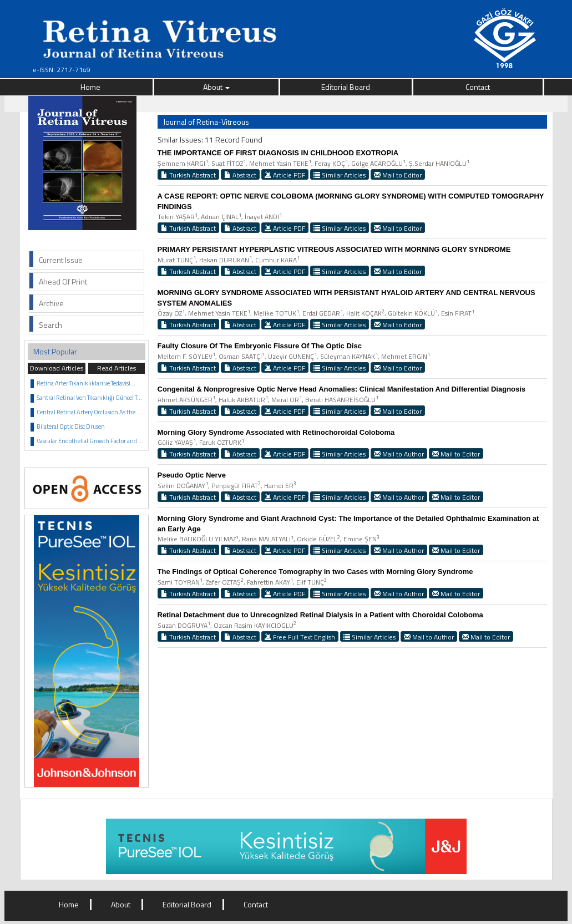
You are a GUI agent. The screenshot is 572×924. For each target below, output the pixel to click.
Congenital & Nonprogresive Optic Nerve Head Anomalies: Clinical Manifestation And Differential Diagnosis (342, 389)
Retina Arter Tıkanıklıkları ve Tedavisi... (86, 383)
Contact (478, 87)
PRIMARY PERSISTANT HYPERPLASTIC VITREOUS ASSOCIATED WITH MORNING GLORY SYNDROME (334, 249)
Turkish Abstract (188, 175)
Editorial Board (346, 87)
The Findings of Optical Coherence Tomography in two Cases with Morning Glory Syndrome (315, 572)
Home (90, 87)
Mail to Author (399, 454)
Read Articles (117, 368)
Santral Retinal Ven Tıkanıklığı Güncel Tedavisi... (98, 398)
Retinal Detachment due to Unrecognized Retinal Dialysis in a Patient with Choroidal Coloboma (320, 615)
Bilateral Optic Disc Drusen (71, 427)
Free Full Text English (300, 637)
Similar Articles (340, 175)
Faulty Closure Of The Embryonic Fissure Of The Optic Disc (260, 346)
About (216, 87)
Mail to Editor (398, 175)
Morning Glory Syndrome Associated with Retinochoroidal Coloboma (276, 432)
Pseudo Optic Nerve (192, 475)
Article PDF (285, 175)
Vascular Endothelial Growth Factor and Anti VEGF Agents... (113, 441)
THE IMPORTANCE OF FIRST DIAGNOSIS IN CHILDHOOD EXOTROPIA (278, 153)
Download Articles (57, 368)
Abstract (240, 175)
